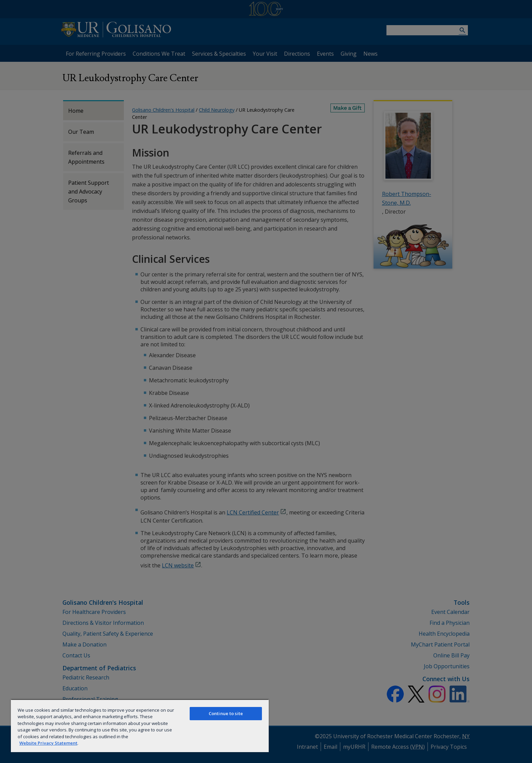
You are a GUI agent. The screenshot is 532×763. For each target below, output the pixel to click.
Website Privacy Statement (48, 743)
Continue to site (226, 713)
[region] (140, 726)
